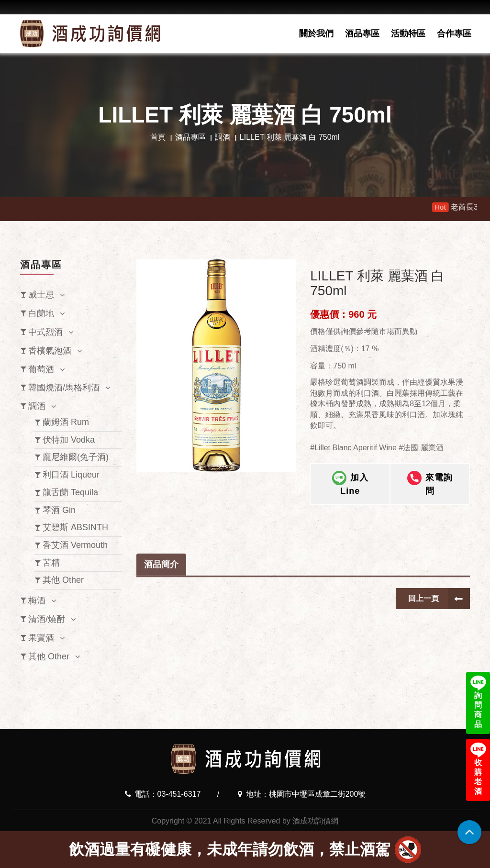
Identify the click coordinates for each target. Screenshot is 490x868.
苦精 (51, 563)
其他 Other (63, 580)
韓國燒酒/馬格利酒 (64, 388)
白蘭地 (41, 313)
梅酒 (37, 601)
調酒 (223, 137)
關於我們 (316, 33)
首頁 (158, 137)
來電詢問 (430, 486)
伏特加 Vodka (69, 440)
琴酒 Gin (59, 510)
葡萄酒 (41, 369)
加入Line (350, 486)
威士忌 (41, 295)
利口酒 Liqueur (71, 475)
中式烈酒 (45, 332)
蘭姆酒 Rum (66, 422)
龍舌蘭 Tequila (70, 492)
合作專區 (454, 33)
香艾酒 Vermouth (75, 545)
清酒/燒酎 (47, 619)
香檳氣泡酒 (50, 351)
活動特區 (408, 33)
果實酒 (41, 638)
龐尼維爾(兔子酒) (76, 457)
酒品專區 (362, 33)
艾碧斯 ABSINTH (75, 527)
